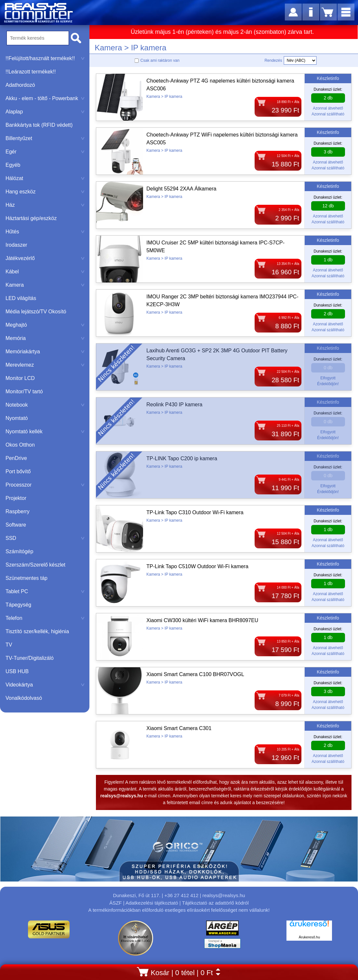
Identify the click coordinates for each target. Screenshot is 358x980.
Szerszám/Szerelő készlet (35, 565)
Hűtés (45, 232)
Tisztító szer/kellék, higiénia (37, 631)
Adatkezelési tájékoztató (152, 903)
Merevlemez (45, 365)
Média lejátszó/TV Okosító (36, 312)
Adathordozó (20, 85)
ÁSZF (115, 903)
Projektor (16, 498)
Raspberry (18, 511)
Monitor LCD (20, 378)
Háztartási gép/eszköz (31, 218)
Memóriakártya (45, 352)
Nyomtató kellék (45, 431)
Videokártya (45, 685)
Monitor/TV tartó (24, 392)
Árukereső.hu (309, 937)
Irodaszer (16, 245)
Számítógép (19, 551)
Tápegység (18, 605)
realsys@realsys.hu (224, 895)
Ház (45, 205)
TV (9, 645)
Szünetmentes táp (27, 578)
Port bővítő (18, 471)
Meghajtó (45, 325)
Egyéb (13, 165)
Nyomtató (17, 418)
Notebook (45, 405)
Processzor (45, 485)
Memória (45, 338)
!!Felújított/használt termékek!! (45, 58)
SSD (45, 538)
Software (16, 525)
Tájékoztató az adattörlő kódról (215, 903)
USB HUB (17, 671)
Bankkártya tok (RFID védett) (39, 125)
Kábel (45, 272)
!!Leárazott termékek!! (31, 72)
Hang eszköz (45, 192)
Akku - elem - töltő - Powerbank (45, 98)
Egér (45, 152)
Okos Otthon (20, 445)
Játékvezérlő (45, 258)
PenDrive (16, 458)
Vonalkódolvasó (24, 698)
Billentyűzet (45, 138)
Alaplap (45, 112)
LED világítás (21, 298)
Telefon (45, 618)
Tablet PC (45, 591)
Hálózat (45, 178)
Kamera (45, 285)
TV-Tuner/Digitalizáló (30, 658)
